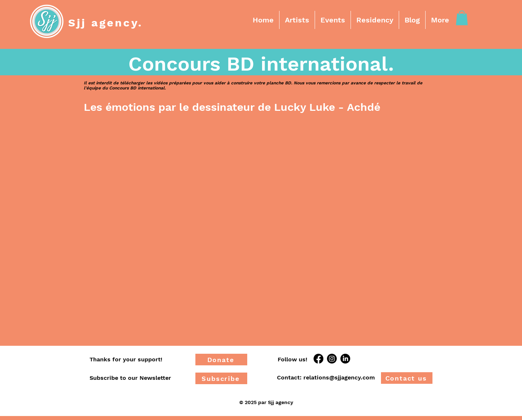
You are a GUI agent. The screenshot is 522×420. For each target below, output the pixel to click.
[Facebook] (318, 359)
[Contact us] (407, 378)
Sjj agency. (106, 23)
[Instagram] (332, 359)
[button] (297, 20)
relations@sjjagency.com (339, 377)
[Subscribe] (221, 378)
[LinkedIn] (345, 359)
